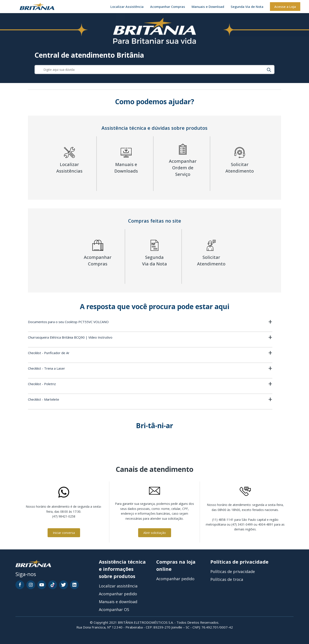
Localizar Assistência (127, 7)
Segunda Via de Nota (247, 7)
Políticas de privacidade (233, 571)
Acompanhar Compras (168, 7)
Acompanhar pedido (118, 594)
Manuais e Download (208, 7)
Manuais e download (118, 602)
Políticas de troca (227, 579)
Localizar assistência (118, 586)
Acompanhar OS (114, 609)
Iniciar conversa (64, 533)
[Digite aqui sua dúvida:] (155, 70)
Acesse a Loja (285, 7)
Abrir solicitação (155, 533)
